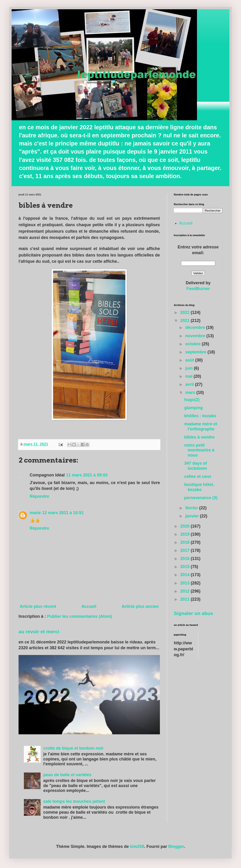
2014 (186, 575)
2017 (186, 550)
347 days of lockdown (196, 466)
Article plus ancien (140, 606)
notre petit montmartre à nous (199, 450)
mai (189, 376)
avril (190, 384)
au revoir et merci (39, 632)
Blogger (176, 846)
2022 (186, 312)
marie (35, 513)
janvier (192, 516)
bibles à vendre (199, 437)
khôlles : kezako (200, 416)
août (190, 360)
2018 (186, 542)
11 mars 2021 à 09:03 (87, 475)
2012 (186, 591)
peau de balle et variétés (67, 775)
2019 (186, 534)
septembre (196, 352)
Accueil (89, 606)
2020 (186, 526)
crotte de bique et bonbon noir (73, 748)
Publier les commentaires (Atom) (80, 616)
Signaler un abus (193, 613)
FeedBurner (198, 289)
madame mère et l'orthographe (201, 426)
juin (189, 368)
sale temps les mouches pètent (74, 801)
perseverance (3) (201, 498)
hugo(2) (192, 400)
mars (191, 392)
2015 (186, 567)
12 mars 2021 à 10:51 (63, 513)
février (192, 508)
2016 (186, 559)
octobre (193, 344)
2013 (186, 583)
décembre (196, 327)
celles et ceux (198, 476)
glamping (193, 408)
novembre (196, 336)
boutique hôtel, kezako (199, 487)
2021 (186, 321)
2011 (186, 599)
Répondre (39, 496)
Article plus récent (38, 606)
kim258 (137, 846)
